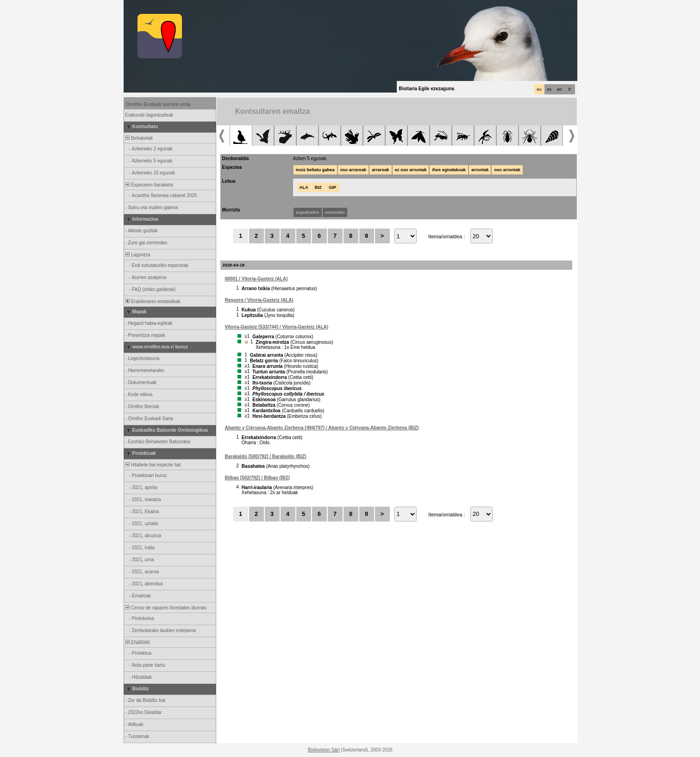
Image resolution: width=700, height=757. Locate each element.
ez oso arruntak (411, 170)
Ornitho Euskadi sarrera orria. (159, 104)
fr (570, 89)
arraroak (380, 170)
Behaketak (139, 138)
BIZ (318, 187)
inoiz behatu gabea (315, 170)
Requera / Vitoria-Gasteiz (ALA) (259, 300)
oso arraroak (353, 170)
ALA (304, 187)
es (550, 89)
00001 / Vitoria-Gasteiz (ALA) (256, 279)
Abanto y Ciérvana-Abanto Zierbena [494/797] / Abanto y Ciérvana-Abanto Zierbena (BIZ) (322, 428)
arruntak (480, 170)
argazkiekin (308, 212)
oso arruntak (507, 170)
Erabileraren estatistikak (153, 301)
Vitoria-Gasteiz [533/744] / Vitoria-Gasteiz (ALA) (277, 327)
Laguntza (137, 255)
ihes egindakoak (449, 170)
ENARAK (137, 642)
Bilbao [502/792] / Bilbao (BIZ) (258, 478)
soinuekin (335, 212)
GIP (332, 187)
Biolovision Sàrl (324, 750)
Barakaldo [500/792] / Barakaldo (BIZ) (266, 456)
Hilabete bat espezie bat (153, 465)
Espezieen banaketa (149, 185)
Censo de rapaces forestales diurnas (166, 608)
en (559, 89)
